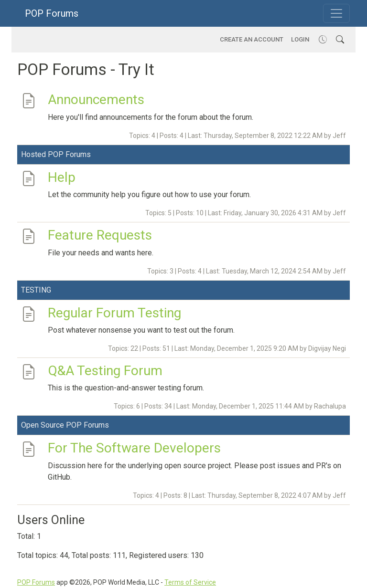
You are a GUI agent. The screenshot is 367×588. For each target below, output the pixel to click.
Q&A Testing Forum (105, 371)
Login (300, 39)
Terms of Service (190, 582)
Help (62, 177)
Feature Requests (100, 235)
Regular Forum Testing (114, 312)
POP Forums (52, 13)
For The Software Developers (134, 448)
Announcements (96, 100)
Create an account (252, 39)
